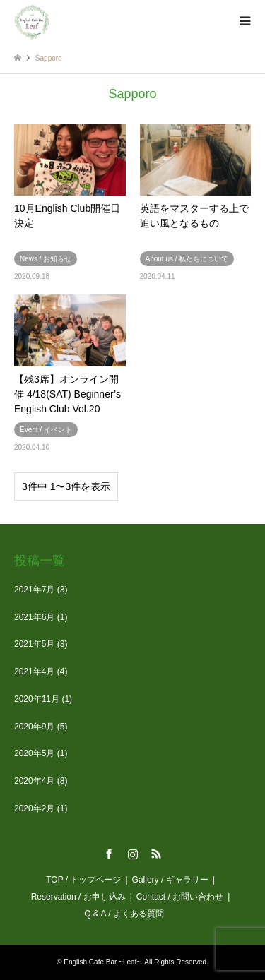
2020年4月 (34, 781)
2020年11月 (37, 699)
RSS (156, 854)
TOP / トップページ (83, 880)
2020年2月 (34, 808)
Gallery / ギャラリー (170, 880)
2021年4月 (34, 671)
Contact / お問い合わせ (180, 897)
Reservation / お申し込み (78, 897)
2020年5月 (34, 753)
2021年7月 (34, 590)
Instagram (133, 854)
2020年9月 (34, 727)
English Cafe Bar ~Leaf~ (102, 962)
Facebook (109, 854)
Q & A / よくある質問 (128, 914)
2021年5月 (34, 644)
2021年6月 (34, 617)
